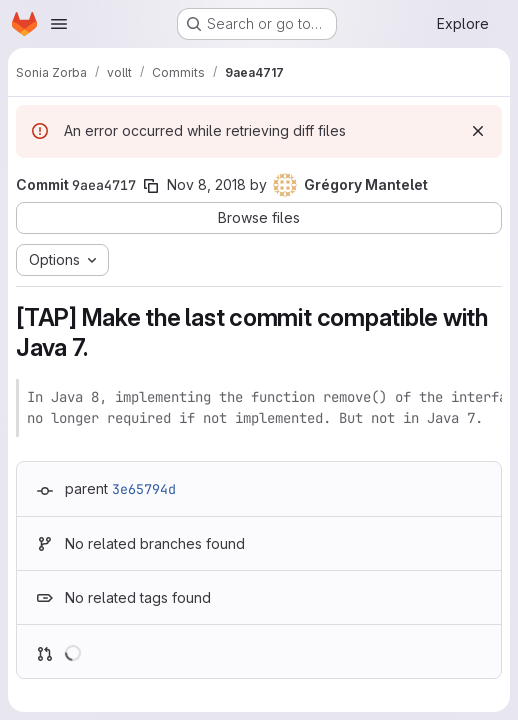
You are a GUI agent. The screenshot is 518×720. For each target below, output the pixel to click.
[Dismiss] (478, 131)
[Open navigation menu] (59, 24)
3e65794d (144, 489)
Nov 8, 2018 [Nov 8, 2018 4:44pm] (206, 184)
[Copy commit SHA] (151, 186)
